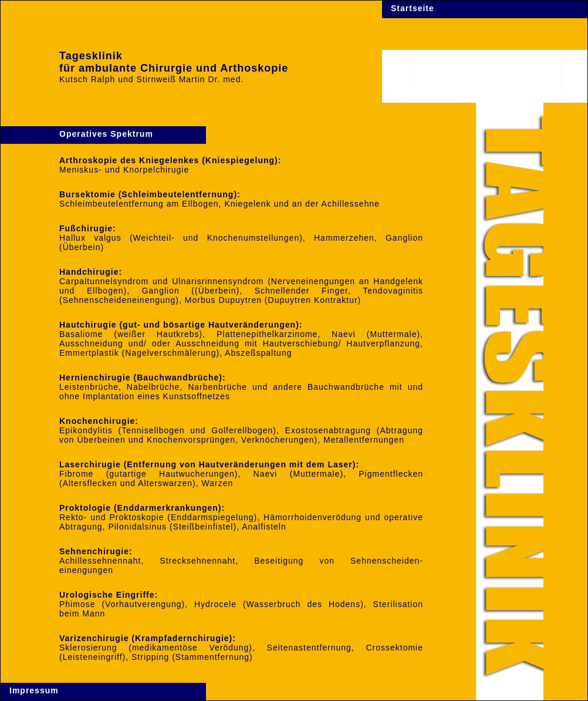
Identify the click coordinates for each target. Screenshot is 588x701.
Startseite (413, 8)
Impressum (34, 690)
